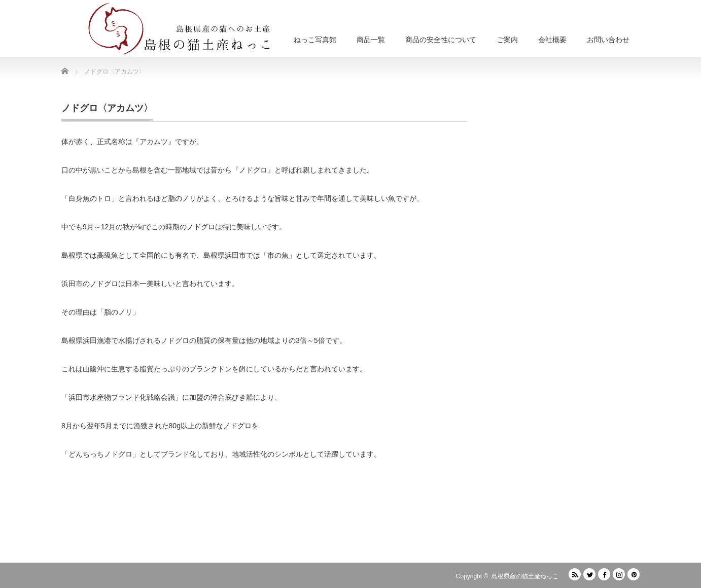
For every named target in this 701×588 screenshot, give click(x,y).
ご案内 (507, 40)
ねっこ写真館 (315, 40)
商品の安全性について (441, 40)
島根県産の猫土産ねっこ (525, 576)
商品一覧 (371, 40)
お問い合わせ (608, 40)
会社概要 (552, 40)
